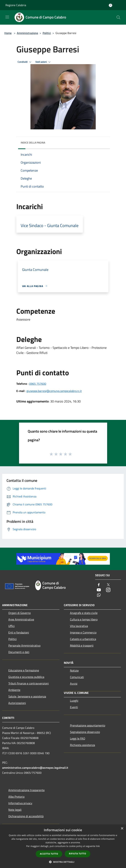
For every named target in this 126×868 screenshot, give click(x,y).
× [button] (122, 829)
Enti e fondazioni (19, 632)
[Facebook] (99, 585)
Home (8, 33)
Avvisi (74, 684)
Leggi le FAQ (78, 738)
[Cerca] (118, 17)
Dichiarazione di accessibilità (26, 816)
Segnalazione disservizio (85, 732)
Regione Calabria (16, 5)
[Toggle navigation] (7, 17)
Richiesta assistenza (82, 745)
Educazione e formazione (24, 670)
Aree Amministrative (21, 619)
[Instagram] (108, 590)
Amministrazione (27, 33)
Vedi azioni (44, 62)
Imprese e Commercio (83, 632)
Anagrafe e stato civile (84, 613)
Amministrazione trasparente (26, 790)
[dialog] (63, 846)
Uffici (12, 626)
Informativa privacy (20, 803)
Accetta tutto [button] (49, 854)
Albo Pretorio (16, 797)
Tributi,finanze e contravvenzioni (29, 683)
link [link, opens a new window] (98, 846)
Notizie (74, 670)
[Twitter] (108, 585)
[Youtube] (99, 590)
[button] (63, 862)
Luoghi (74, 701)
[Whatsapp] (99, 595)
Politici (47, 33)
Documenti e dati (19, 652)
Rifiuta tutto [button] (78, 854)
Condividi (25, 62)
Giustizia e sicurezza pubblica (26, 677)
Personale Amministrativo (24, 645)
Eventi (74, 707)
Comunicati (77, 677)
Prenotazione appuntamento (88, 725)
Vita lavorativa (79, 626)
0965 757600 (38, 384)
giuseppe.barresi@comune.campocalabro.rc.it (54, 391)
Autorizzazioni (17, 703)
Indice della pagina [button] (33, 143)
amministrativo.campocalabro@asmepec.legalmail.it (35, 768)
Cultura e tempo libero (84, 619)
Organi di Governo (19, 613)
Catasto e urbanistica (83, 639)
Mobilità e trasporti (82, 645)
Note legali (15, 810)
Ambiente (14, 690)
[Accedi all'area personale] (110, 5)
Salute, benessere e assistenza (27, 696)
